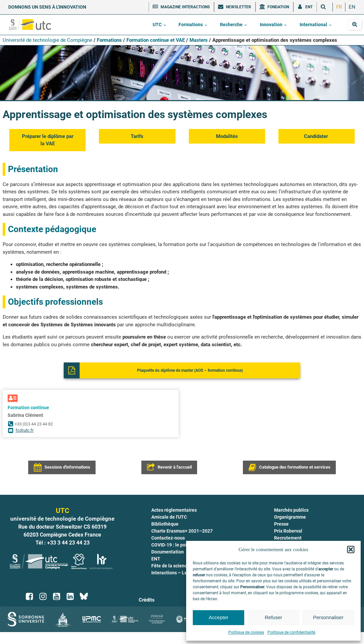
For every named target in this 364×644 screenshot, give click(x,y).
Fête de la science (170, 566)
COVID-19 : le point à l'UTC (179, 545)
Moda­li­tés (227, 136)
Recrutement (288, 538)
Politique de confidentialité (291, 632)
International (313, 25)
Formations (191, 25)
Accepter (218, 617)
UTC (157, 25)
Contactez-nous (168, 538)
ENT (156, 559)
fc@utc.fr (25, 430)
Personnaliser (328, 617)
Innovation (271, 25)
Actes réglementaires (174, 510)
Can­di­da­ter (317, 136)
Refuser (274, 617)
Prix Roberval (288, 531)
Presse (281, 524)
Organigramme (290, 517)
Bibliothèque (165, 524)
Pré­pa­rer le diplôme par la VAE (48, 140)
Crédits (147, 600)
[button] (351, 549)
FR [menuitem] (339, 7)
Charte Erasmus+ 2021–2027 (182, 531)
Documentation (168, 552)
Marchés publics (291, 510)
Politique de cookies (246, 632)
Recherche (231, 25)
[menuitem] (339, 7)
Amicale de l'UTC (169, 517)
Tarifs (137, 136)
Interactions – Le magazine (180, 573)
